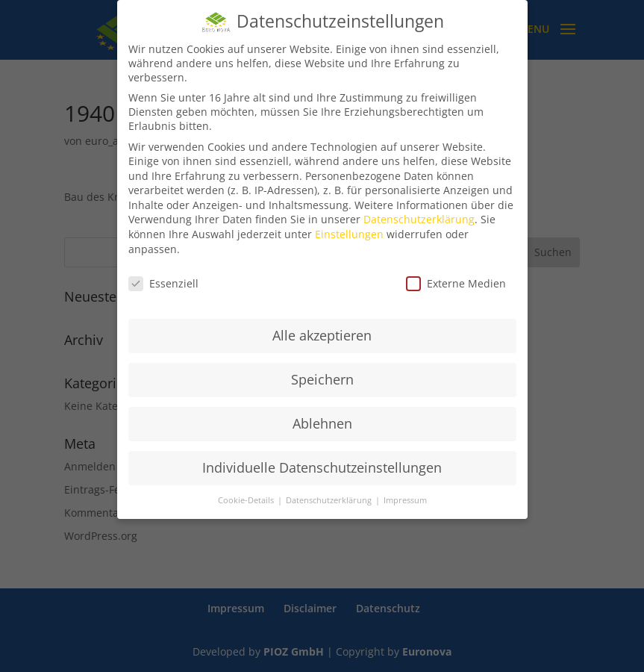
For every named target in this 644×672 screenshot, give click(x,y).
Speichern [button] (322, 379)
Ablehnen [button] (322, 423)
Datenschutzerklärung (419, 219)
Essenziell (163, 283)
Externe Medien (456, 283)
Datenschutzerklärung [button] (330, 500)
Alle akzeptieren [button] (322, 335)
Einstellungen (349, 234)
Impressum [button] (405, 500)
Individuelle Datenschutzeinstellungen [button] (322, 467)
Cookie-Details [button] (247, 500)
